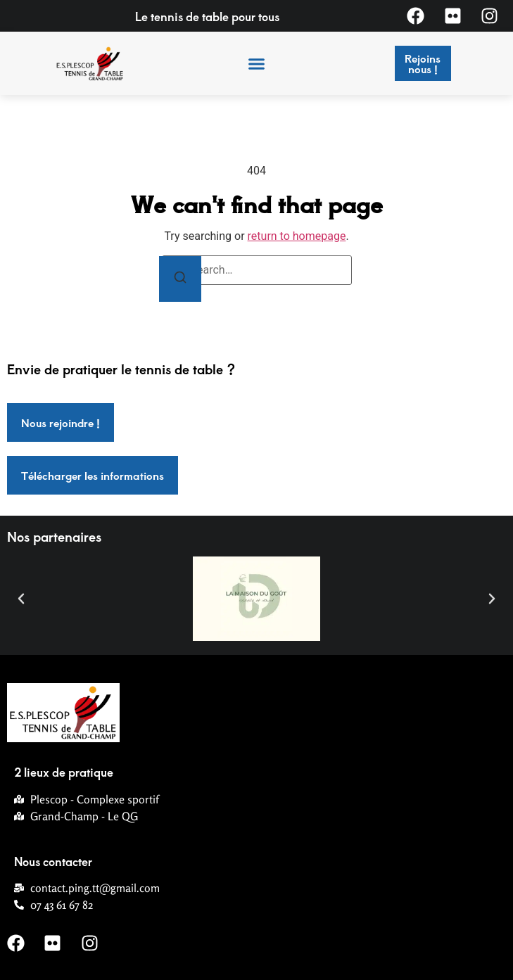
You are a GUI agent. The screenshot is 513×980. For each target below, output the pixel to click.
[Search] (180, 279)
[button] (257, 63)
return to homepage (297, 236)
